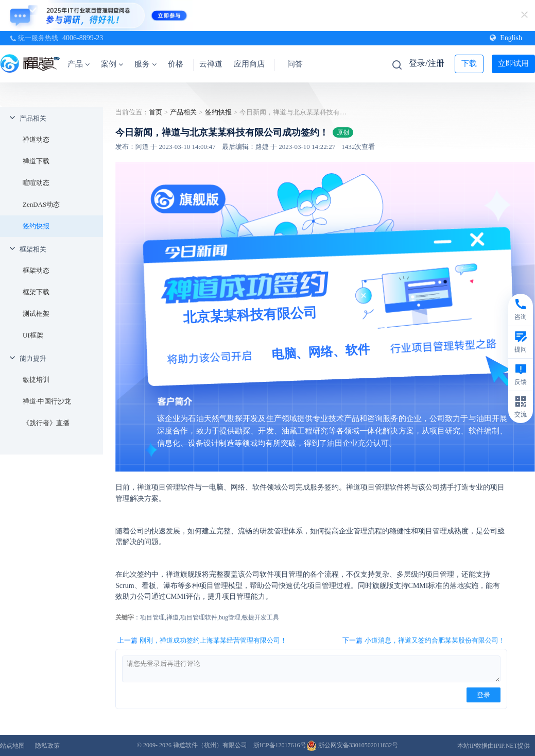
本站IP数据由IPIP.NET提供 (494, 746)
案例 (112, 64)
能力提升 (33, 358)
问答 (295, 64)
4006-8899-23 (83, 38)
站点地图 (12, 746)
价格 (176, 64)
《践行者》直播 (46, 423)
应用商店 (249, 64)
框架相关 (33, 249)
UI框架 (33, 335)
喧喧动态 (36, 183)
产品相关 (33, 118)
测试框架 (36, 314)
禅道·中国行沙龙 (47, 401)
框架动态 (36, 270)
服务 (145, 64)
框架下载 (36, 292)
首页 (156, 112)
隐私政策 (47, 746)
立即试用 (513, 63)
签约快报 (36, 226)
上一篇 (202, 641)
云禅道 (211, 64)
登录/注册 (426, 63)
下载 (469, 63)
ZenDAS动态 (41, 204)
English (506, 38)
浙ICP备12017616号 (280, 745)
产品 (79, 64)
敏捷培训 (36, 380)
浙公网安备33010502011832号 (352, 745)
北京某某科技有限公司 (251, 315)
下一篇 (424, 641)
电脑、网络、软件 (321, 352)
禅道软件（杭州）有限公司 (210, 745)
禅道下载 (36, 161)
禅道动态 (36, 139)
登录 (484, 695)
